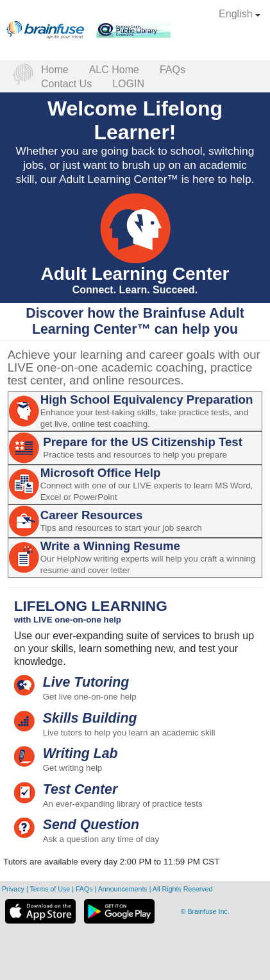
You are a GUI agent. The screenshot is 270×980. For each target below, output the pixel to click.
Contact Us (66, 84)
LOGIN (128, 84)
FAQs (173, 70)
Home (55, 70)
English (240, 14)
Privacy (14, 889)
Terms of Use (50, 889)
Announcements (124, 889)
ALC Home (114, 70)
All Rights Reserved (183, 889)
